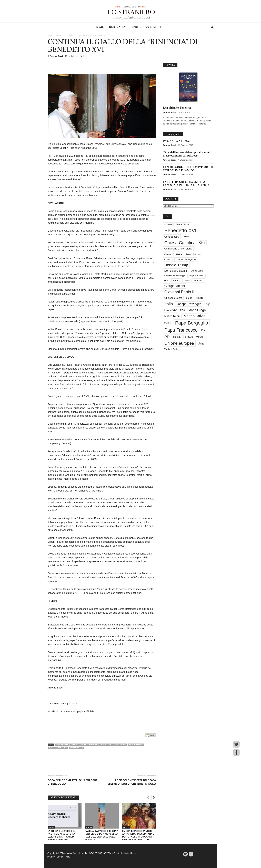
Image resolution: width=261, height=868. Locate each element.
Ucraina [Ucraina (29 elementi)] (200, 337)
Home (99, 27)
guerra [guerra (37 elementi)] (189, 298)
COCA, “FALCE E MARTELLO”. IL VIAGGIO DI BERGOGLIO (72, 782)
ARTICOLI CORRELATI (63, 798)
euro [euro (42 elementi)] (167, 280)
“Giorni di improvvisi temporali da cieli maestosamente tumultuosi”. (187, 154)
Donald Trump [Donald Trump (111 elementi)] (176, 265)
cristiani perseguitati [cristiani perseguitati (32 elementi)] (186, 259)
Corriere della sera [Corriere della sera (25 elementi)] (193, 254)
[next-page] (154, 798)
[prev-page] (148, 798)
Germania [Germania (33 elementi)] (198, 281)
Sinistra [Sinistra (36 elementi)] (189, 337)
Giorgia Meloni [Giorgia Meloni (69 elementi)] (175, 286)
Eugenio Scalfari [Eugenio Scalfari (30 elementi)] (197, 276)
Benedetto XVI (62, 745)
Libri (136, 27)
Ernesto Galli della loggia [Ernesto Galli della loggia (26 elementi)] (175, 276)
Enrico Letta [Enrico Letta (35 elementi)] (197, 271)
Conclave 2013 (120, 745)
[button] (212, 27)
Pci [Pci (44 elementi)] (203, 330)
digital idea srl (130, 853)
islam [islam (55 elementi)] (199, 298)
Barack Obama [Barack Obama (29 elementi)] (182, 224)
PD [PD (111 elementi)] (167, 337)
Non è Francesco (136, 745)
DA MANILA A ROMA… (177, 141)
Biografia (117, 27)
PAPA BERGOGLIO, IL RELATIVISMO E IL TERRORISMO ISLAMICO (188, 169)
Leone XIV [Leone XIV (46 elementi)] (170, 310)
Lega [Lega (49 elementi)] (207, 304)
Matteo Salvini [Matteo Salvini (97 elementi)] (195, 316)
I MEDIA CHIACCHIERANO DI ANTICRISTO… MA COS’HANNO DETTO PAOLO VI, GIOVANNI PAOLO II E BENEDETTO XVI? (138, 835)
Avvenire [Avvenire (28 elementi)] (168, 224)
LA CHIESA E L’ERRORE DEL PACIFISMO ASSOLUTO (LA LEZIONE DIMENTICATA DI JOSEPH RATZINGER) (61, 835)
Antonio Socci (56, 56)
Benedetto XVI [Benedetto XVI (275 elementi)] (180, 230)
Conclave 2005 (106, 745)
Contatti (153, 27)
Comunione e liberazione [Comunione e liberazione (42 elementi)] (178, 249)
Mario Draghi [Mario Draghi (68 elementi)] (197, 310)
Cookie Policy (63, 857)
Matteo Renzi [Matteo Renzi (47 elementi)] (172, 316)
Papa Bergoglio (77, 748)
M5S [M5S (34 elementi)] (182, 310)
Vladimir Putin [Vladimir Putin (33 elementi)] (171, 349)
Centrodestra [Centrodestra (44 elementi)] (172, 237)
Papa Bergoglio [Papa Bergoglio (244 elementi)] (192, 323)
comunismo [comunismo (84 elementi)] (173, 254)
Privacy (51, 857)
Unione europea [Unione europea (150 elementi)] (179, 343)
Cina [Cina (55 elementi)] (202, 243)
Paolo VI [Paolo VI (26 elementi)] (168, 323)
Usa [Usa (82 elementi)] (201, 343)
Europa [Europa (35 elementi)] (177, 281)
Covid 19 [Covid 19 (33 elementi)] (169, 260)
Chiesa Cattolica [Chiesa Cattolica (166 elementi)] (180, 243)
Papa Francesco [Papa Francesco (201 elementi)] (181, 330)
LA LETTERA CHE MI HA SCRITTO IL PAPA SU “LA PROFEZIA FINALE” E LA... (187, 183)
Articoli (58, 35)
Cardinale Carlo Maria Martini (84, 745)
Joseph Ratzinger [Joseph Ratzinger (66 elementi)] (189, 304)
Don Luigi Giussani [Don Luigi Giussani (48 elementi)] (176, 271)
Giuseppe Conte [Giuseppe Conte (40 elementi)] (173, 298)
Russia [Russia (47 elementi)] (177, 337)
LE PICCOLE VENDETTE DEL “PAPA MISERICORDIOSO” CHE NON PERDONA (132, 782)
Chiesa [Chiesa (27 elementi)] (186, 237)
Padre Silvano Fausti (58, 748)
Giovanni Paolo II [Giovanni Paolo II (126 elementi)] (179, 292)
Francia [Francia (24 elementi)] (187, 281)
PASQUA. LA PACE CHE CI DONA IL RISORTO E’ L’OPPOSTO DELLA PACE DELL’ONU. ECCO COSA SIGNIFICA (102, 835)
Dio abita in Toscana (177, 108)
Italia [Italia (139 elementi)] (169, 304)
